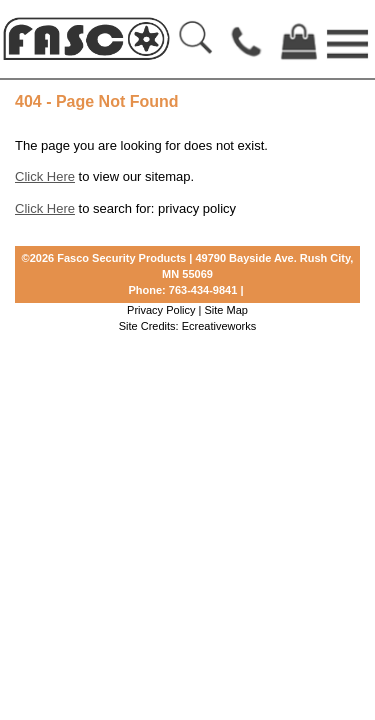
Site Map (226, 310)
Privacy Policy (161, 310)
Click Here (45, 176)
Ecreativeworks (219, 326)
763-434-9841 (203, 290)
